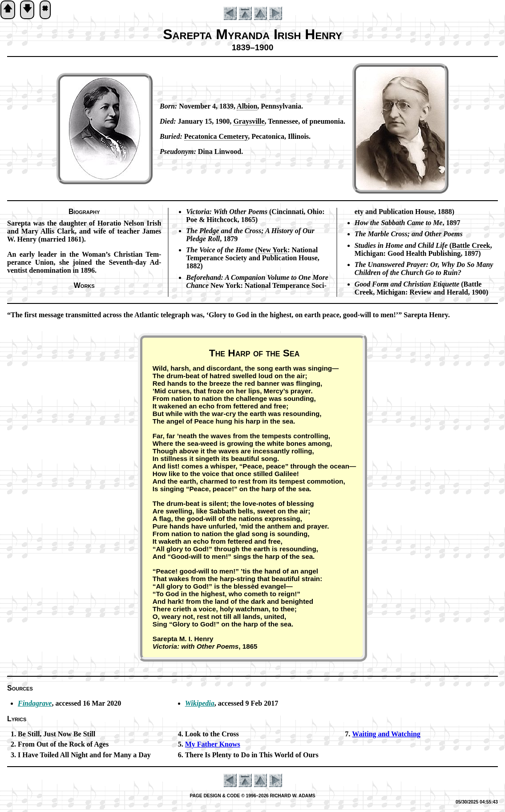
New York (273, 250)
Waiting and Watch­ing (386, 734)
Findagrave (35, 703)
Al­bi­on (247, 106)
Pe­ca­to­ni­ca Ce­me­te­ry (216, 136)
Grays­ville (249, 121)
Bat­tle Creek (471, 245)
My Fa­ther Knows (213, 744)
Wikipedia (200, 703)
